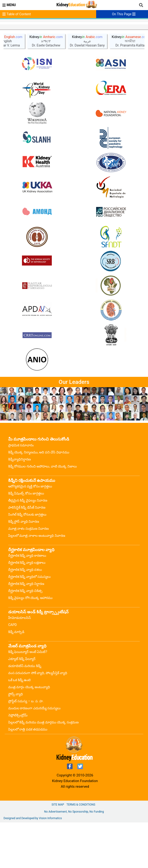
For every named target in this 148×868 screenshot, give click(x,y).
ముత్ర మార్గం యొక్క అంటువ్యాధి (29, 733)
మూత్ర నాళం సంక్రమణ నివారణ (29, 574)
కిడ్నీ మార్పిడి (16, 677)
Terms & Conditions (81, 850)
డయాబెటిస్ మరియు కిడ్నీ (25, 711)
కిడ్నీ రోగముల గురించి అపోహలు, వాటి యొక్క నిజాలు (43, 512)
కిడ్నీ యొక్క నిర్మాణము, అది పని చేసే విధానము (39, 498)
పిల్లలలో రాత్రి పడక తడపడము (28, 775)
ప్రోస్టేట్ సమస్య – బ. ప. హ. (26, 747)
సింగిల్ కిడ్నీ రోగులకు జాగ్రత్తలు (27, 560)
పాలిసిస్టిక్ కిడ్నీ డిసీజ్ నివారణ (27, 553)
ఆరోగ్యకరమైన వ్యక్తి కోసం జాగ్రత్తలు (30, 532)
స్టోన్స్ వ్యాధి (16, 740)
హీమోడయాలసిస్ (20, 663)
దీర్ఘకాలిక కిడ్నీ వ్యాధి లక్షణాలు (27, 608)
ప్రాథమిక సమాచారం (21, 491)
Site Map (58, 850)
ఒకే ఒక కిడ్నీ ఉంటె (19, 725)
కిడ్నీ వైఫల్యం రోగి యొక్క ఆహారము (30, 643)
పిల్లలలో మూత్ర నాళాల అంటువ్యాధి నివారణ (37, 581)
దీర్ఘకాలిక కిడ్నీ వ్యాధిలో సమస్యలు (29, 622)
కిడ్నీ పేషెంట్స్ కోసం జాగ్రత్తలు (26, 539)
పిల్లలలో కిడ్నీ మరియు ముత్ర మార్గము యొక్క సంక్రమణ (43, 768)
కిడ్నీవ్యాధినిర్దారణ (20, 505)
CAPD (12, 670)
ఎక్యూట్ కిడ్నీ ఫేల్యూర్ (22, 704)
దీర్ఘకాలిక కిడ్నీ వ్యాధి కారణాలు (27, 601)
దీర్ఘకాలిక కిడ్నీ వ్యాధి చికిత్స (25, 636)
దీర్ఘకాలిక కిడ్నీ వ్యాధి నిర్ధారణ (26, 629)
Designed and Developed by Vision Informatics (33, 864)
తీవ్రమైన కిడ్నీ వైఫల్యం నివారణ (28, 546)
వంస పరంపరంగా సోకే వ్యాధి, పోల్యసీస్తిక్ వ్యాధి (38, 718)
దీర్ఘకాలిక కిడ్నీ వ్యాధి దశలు (25, 615)
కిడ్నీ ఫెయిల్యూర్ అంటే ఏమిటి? (28, 697)
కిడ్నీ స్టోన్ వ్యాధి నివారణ (24, 567)
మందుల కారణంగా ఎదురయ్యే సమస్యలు (34, 754)
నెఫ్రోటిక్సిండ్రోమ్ (18, 761)
